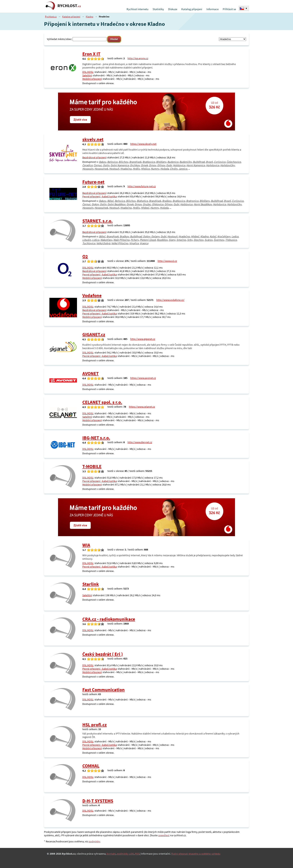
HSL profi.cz (95, 725)
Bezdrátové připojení (94, 157)
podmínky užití (125, 854)
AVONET (90, 373)
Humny (155, 169)
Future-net (93, 182)
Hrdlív (136, 169)
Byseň (209, 162)
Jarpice (183, 169)
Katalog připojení (192, 9)
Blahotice (142, 201)
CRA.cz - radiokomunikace (109, 619)
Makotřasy (106, 240)
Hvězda (165, 169)
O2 (85, 256)
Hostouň (114, 169)
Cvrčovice (220, 162)
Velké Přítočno (120, 243)
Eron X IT (91, 54)
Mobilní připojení (92, 79)
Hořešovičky (227, 165)
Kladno (90, 17)
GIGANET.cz (94, 334)
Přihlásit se (229, 9)
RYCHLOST (69, 6)
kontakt (111, 854)
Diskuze (173, 9)
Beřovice (112, 162)
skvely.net (93, 139)
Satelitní (87, 75)
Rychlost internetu (137, 9)
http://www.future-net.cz (142, 186)
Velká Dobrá (103, 243)
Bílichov (123, 162)
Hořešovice (213, 165)
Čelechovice (234, 162)
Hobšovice (179, 165)
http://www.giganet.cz (143, 339)
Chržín (174, 169)
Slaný (172, 240)
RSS (137, 854)
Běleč (110, 201)
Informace (212, 9)
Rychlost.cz (51, 17)
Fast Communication (104, 690)
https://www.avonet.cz (143, 378)
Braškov (167, 201)
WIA (86, 545)
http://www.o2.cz (167, 261)
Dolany (155, 236)
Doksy (95, 204)
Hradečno (126, 169)
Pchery (135, 240)
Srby (190, 240)
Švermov (219, 240)
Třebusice (231, 240)
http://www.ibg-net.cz (140, 442)
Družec (147, 204)
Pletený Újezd (148, 240)
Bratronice (192, 201)
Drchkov (135, 165)
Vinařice (134, 243)
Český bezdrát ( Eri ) (103, 654)
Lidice (96, 240)
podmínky (94, 841)
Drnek (144, 165)
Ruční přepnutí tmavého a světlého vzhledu (196, 854)
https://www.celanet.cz (142, 407)
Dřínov (161, 165)
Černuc (98, 165)
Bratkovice (149, 162)
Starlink (91, 584)
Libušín (87, 240)
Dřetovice (158, 204)
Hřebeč (145, 208)
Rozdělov (162, 240)
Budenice (173, 162)
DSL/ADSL (88, 72)
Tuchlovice (89, 243)
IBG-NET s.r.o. (96, 438)
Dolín (106, 165)
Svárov (209, 240)
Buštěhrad (199, 162)
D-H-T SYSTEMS (98, 801)
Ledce (235, 236)
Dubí (169, 165)
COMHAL (91, 766)
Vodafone (92, 295)
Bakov (103, 162)
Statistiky (158, 9)
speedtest (164, 835)
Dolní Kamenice (120, 165)
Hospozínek (101, 169)
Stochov (198, 240)
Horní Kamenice (196, 165)
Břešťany (161, 162)
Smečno (181, 240)
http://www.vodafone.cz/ (170, 300)
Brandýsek (135, 162)
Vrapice (144, 243)
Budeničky (186, 162)
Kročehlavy (224, 236)
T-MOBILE (92, 466)
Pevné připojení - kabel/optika (99, 196)
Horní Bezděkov (203, 204)
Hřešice (145, 169)
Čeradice (87, 165)
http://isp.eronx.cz (138, 58)
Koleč (213, 236)
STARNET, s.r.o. (97, 221)
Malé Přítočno (121, 240)
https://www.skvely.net (143, 144)
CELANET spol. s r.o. (102, 402)
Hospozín (88, 169)
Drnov (153, 165)
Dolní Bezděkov (116, 204)
